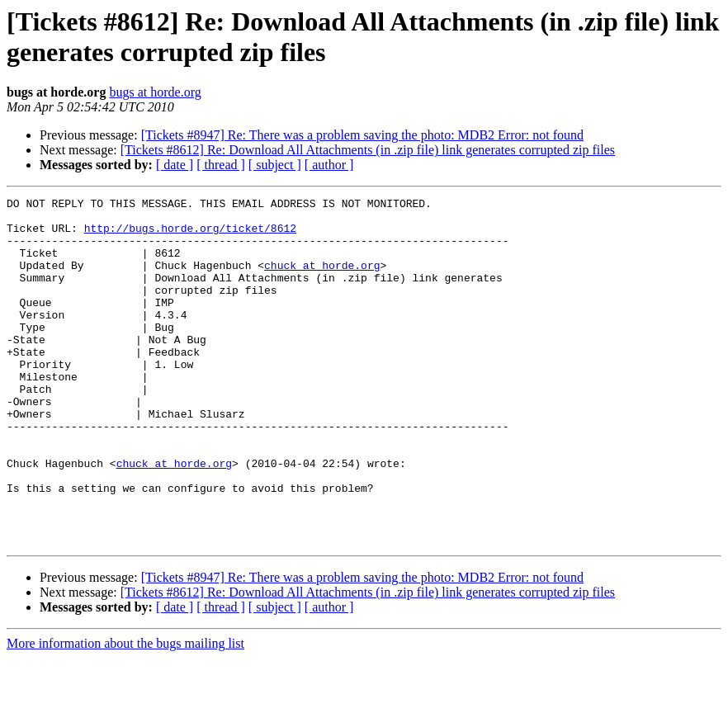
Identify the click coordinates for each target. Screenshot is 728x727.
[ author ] (329, 165)
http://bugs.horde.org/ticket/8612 (190, 235)
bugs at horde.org (155, 92)
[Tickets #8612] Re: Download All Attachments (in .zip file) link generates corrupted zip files (368, 150)
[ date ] (175, 165)
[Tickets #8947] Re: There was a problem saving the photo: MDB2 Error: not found (362, 135)
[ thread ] (221, 165)
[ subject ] (275, 165)
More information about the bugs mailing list (125, 713)
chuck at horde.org (322, 280)
